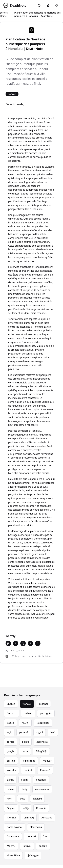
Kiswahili (41, 808)
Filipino (11, 808)
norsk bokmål (15, 827)
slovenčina (36, 827)
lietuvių (27, 846)
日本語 (10, 723)
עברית (25, 751)
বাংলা (10, 799)
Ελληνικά (45, 770)
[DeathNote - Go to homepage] (14, 5)
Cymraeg (29, 818)
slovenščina (13, 855)
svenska (11, 770)
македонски (42, 789)
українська (29, 761)
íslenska (11, 818)
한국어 (25, 723)
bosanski (41, 780)
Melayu (11, 846)
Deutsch (12, 713)
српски (43, 846)
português (46, 713)
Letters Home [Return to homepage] (4, 14)
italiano (28, 713)
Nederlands (43, 723)
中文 (9, 732)
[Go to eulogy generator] (48, 5)
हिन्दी (53, 732)
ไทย (46, 836)
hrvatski (31, 836)
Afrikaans (47, 818)
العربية (40, 732)
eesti (23, 799)
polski (25, 742)
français (27, 704)
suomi (25, 780)
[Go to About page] (39, 5)
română (28, 770)
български (13, 836)
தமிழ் (26, 808)
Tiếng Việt (41, 751)
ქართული (33, 855)
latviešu (37, 799)
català (10, 789)
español (43, 704)
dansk (10, 780)
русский (24, 732)
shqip (24, 789)
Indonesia (42, 742)
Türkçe (11, 742)
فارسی (10, 751)
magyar (47, 761)
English (11, 704)
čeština (11, 761)
